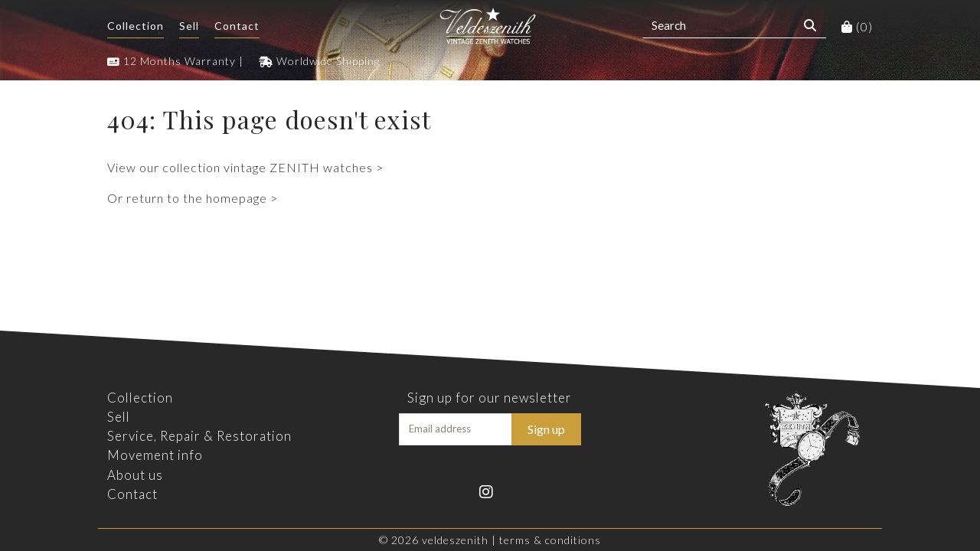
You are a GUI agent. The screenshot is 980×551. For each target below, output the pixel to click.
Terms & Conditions (550, 540)
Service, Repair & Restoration (199, 436)
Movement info (155, 455)
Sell (189, 26)
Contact (237, 26)
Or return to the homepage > (193, 198)
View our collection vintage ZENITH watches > (245, 167)
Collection (136, 26)
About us (135, 475)
